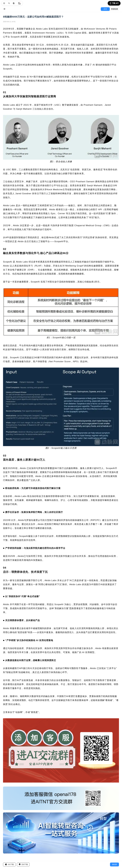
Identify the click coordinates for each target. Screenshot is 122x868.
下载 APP (114, 3)
